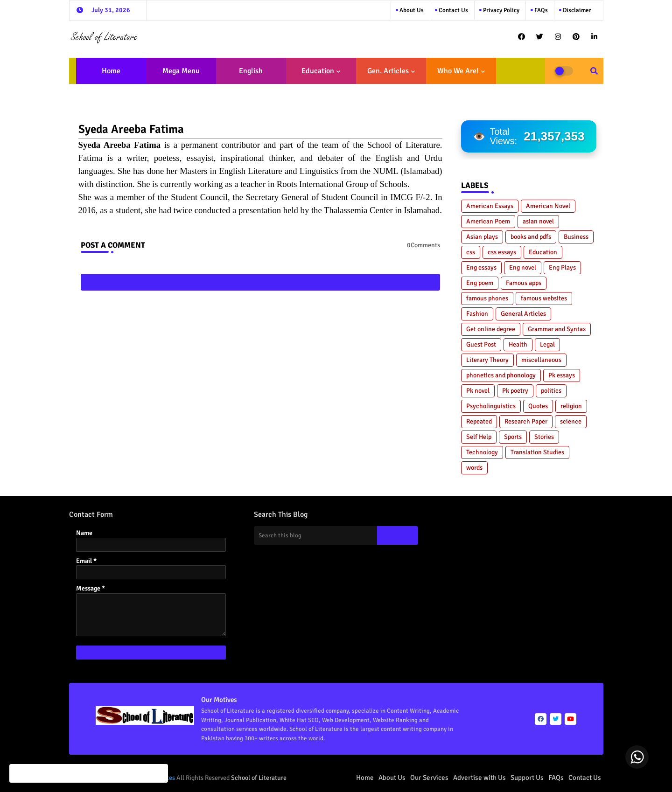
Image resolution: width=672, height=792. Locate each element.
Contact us (453, 10)
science (571, 421)
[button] (594, 71)
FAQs (540, 10)
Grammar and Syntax (557, 329)
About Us (411, 10)
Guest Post (481, 344)
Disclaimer (576, 10)
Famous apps (524, 283)
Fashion (477, 314)
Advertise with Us (479, 778)
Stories (544, 437)
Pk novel (478, 391)
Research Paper (526, 421)
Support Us (527, 778)
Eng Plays (562, 267)
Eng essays (481, 267)
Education (318, 71)
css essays (502, 252)
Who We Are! (458, 71)
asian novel (538, 221)
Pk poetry (515, 391)
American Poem (488, 221)
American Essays (490, 206)
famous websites (544, 298)
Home (111, 71)
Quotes (538, 406)
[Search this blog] (315, 535)
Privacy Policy (500, 10)
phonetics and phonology (501, 375)
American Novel (548, 206)
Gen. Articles (388, 71)
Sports (513, 437)
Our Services (429, 778)
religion (571, 406)
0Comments (423, 245)
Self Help (479, 437)
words (474, 468)
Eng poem (480, 283)
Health (518, 344)
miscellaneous (541, 360)
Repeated (479, 421)
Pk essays (562, 375)
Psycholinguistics (491, 406)
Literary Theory (487, 360)
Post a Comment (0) (260, 282)
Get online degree (491, 329)
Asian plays (482, 237)
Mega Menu (181, 71)
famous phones (487, 298)
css (471, 252)
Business (576, 237)
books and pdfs (531, 237)
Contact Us (585, 778)
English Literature (248, 75)
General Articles (523, 314)
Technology (482, 452)
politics (551, 391)
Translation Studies (537, 452)
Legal (547, 344)
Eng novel (523, 267)
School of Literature (259, 778)
